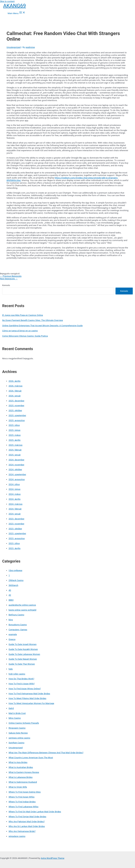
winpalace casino (17, 836)
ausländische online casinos (22, 605)
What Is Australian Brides (21, 767)
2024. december (17, 460)
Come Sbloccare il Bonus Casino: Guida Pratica (25, 336)
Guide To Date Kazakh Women (23, 649)
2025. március (16, 445)
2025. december (17, 401)
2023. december (17, 519)
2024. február (15, 509)
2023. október (15, 529)
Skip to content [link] (7, 1)
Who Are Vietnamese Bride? (22, 831)
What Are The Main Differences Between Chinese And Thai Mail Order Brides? (46, 753)
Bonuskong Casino (18, 625)
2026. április (15, 381)
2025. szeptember (17, 415)
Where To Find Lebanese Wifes (24, 807)
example (13, 634)
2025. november (16, 405)
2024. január (15, 514)
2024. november (16, 465)
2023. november (16, 524)
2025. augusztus (17, 420)
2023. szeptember (17, 533)
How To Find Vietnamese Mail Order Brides (29, 694)
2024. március (16, 504)
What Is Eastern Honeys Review (24, 772)
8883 (11, 600)
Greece (12, 639)
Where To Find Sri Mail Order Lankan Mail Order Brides (35, 812)
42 (10, 595)
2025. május (15, 435)
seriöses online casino (19, 738)
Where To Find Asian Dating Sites (25, 792)
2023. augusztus (17, 538)
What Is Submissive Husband (23, 782)
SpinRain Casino (17, 743)
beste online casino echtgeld (22, 610)
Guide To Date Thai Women (22, 664)
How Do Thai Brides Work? (21, 679)
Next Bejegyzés (9, 279)
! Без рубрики (15, 570)
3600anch (13, 585)
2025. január (15, 455)
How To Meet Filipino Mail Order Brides (27, 698)
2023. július (14, 543)
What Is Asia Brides (18, 762)
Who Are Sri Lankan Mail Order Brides (27, 826)
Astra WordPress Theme (52, 858)
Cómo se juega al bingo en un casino (20, 331)
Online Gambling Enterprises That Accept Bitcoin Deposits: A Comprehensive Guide (42, 325)
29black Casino (16, 580)
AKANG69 (15, 6)
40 (10, 590)
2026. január (15, 396)
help (11, 669)
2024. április (15, 499)
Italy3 (11, 708)
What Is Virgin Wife (18, 787)
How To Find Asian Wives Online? (25, 689)
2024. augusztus (17, 479)
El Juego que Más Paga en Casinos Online (23, 315)
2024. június (15, 489)
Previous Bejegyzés (11, 276)
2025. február (15, 450)
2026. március (16, 386)
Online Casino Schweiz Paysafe (24, 723)
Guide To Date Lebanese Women (24, 654)
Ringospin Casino (17, 728)
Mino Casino (15, 718)
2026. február (15, 391)
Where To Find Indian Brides (22, 802)
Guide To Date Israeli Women (23, 644)
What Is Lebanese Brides (21, 777)
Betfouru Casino (16, 615)
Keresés (6, 285)
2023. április (15, 548)
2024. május (15, 494)
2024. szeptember (17, 474)
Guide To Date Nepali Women (23, 659)
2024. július (14, 484)
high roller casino (17, 674)
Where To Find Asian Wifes (22, 797)
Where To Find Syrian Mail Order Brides (27, 816)
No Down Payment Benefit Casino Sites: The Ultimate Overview (33, 320)
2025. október (15, 410)
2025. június (15, 430)
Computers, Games (18, 630)
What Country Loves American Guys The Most (31, 757)
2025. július (14, 425)
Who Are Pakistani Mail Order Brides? (27, 821)
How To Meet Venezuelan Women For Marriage (31, 703)
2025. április (15, 440)
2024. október (15, 469)
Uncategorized (14, 47)
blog (11, 620)
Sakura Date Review (18, 733)
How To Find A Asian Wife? (22, 684)
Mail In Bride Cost (17, 713)
